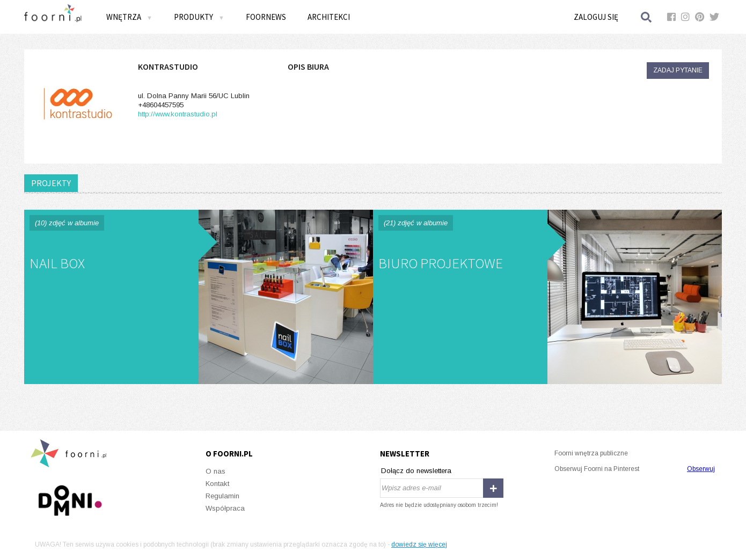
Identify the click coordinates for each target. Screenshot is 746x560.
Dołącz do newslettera (416, 471)
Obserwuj (701, 469)
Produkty (199, 17)
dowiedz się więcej (419, 544)
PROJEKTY (51, 183)
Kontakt (217, 484)
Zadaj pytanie (678, 70)
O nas (215, 471)
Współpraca (225, 508)
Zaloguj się (596, 17)
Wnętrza (129, 17)
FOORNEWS (266, 17)
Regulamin (222, 496)
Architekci (329, 17)
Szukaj (647, 17)
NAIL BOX (199, 297)
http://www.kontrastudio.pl (178, 114)
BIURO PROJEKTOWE (547, 297)
